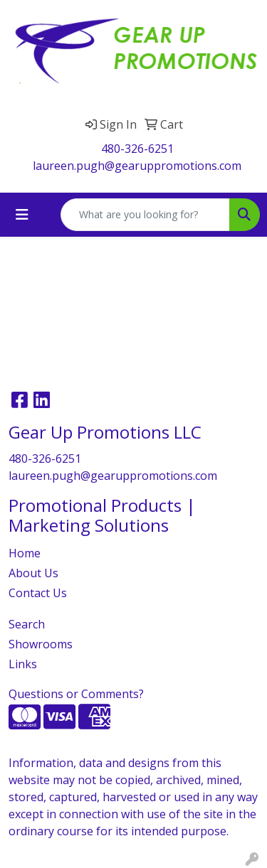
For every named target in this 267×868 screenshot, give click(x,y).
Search (27, 624)
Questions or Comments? (76, 694)
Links (23, 664)
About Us (33, 573)
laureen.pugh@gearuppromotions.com (137, 166)
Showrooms (41, 644)
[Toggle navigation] (22, 215)
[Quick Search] (145, 215)
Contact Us (38, 593)
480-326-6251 (137, 149)
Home (25, 553)
